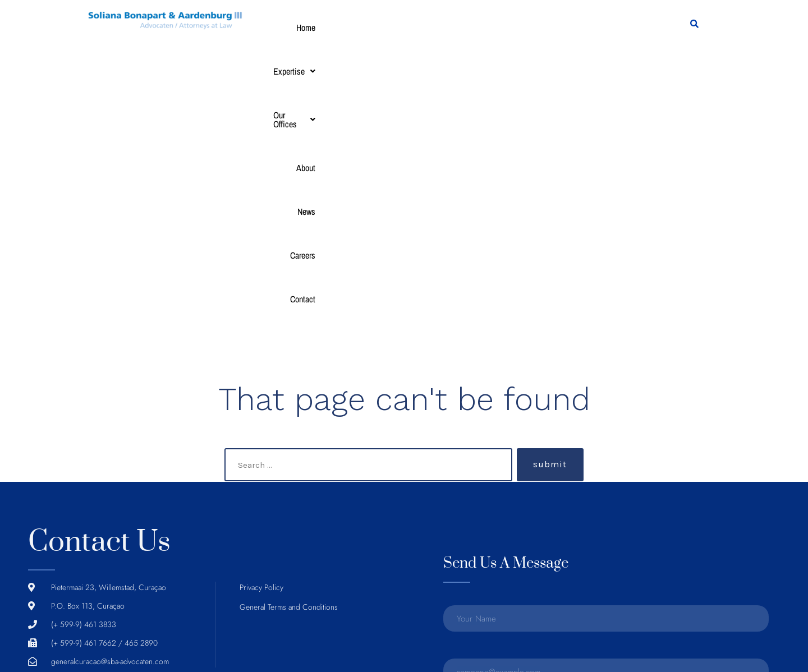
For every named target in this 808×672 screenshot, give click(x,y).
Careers (506, 27)
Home (289, 27)
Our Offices (392, 27)
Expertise (333, 27)
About (439, 27)
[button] (333, 27)
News (471, 27)
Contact (545, 27)
